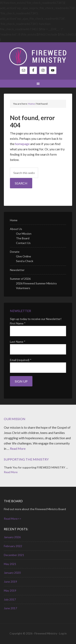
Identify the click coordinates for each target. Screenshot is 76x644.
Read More (18, 448)
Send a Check (25, 261)
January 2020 (12, 573)
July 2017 (10, 599)
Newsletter (17, 270)
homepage (22, 144)
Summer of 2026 (20, 279)
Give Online (24, 256)
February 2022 (13, 546)
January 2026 (12, 537)
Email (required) (21, 360)
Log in (63, 633)
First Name (18, 323)
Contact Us (23, 243)
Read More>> (13, 519)
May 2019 (10, 590)
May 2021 (10, 564)
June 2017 (10, 608)
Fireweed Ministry (38, 56)
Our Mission (24, 234)
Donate (15, 252)
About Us (16, 229)
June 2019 (10, 582)
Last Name (18, 342)
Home (14, 220)
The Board (23, 238)
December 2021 (14, 555)
